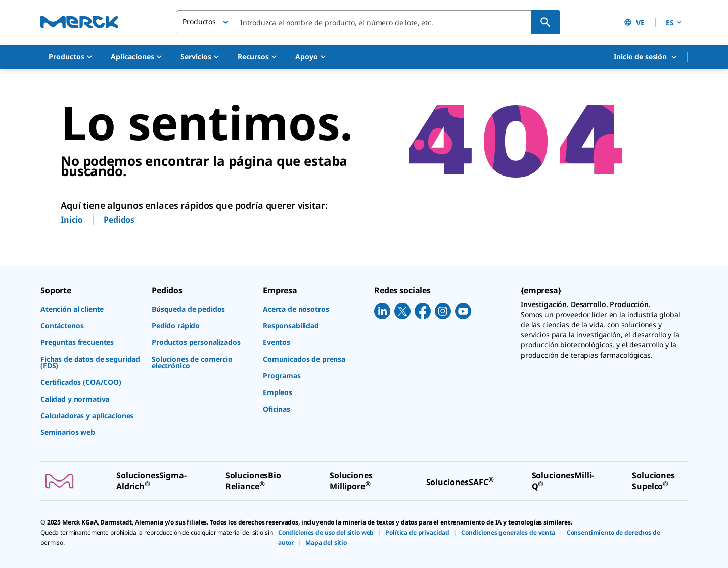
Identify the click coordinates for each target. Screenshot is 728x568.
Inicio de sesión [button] (646, 57)
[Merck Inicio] (79, 22)
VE (634, 23)
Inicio (72, 220)
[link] (91, 309)
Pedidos (119, 220)
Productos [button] (199, 21)
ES (675, 23)
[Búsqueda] (545, 22)
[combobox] (368, 22)
